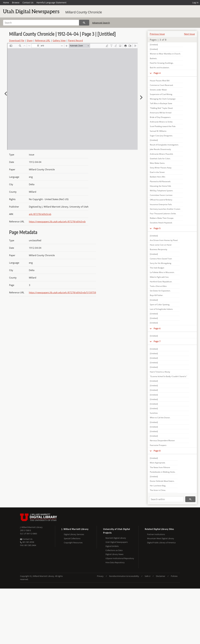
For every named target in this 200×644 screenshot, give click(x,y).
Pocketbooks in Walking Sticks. (163, 472)
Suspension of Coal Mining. (161, 94)
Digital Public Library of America (161, 543)
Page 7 (157, 341)
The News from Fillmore (160, 467)
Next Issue (189, 34)
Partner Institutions (156, 534)
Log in (195, 3)
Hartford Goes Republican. (161, 282)
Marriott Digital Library (116, 538)
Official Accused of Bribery (161, 200)
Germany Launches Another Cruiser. (165, 209)
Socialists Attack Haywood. (161, 223)
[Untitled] (154, 45)
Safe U (147, 576)
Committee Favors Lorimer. (161, 195)
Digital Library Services (74, 534)
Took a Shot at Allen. (158, 286)
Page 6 (157, 328)
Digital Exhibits (112, 546)
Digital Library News (114, 554)
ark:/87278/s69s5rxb (40, 214)
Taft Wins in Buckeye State (161, 103)
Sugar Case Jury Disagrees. (161, 136)
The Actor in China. (158, 490)
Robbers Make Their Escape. (162, 218)
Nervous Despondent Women (162, 440)
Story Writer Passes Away (161, 168)
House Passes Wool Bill (160, 81)
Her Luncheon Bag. (158, 486)
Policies (174, 576)
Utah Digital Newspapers (117, 542)
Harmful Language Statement (51, 3)
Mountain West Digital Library (161, 538)
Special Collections (72, 538)
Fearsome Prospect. (158, 445)
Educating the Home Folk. (161, 186)
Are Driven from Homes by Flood (164, 240)
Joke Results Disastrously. (161, 149)
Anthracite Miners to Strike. (161, 122)
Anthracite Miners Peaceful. (162, 154)
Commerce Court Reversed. (162, 85)
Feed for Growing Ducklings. (162, 63)
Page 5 (157, 228)
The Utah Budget (157, 268)
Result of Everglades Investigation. (164, 145)
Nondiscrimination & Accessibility (124, 576)
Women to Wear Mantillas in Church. (165, 54)
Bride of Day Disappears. (160, 117)
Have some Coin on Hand (161, 245)
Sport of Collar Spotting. (160, 305)
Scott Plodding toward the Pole (163, 126)
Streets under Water (158, 90)
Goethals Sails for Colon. (160, 159)
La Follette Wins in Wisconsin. (162, 272)
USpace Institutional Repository (120, 558)
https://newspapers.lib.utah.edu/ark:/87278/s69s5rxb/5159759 (62, 292)
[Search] (41, 23)
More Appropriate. (158, 463)
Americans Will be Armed (161, 113)
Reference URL (43, 40)
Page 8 (157, 451)
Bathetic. (154, 58)
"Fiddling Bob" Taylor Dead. (161, 108)
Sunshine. (154, 413)
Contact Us (28, 3)
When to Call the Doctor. (160, 418)
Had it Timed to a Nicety (160, 372)
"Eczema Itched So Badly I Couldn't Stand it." (168, 376)
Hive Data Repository (115, 562)
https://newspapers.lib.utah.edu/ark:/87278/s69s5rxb (57, 222)
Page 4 (157, 73)
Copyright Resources (73, 543)
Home (6, 3)
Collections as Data (114, 550)
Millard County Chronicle (84, 12)
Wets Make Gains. (157, 163)
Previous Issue (157, 34)
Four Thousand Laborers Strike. (163, 214)
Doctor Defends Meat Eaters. (162, 481)
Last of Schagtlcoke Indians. (161, 309)
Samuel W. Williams (158, 131)
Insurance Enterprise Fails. (161, 204)
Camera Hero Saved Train (161, 259)
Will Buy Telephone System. (161, 191)
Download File (17, 40)
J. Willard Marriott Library (31, 527)
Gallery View (59, 40)
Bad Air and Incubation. (160, 68)
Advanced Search (101, 23)
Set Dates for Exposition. (160, 291)
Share (30, 40)
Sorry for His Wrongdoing (161, 263)
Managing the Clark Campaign (163, 99)
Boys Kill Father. (157, 295)
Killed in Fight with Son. (159, 277)
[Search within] (166, 499)
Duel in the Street (157, 172)
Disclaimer (161, 576)
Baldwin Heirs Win (158, 177)
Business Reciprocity (159, 249)
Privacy (100, 576)
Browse (16, 3)
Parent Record (75, 40)
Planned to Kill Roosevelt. (160, 181)
